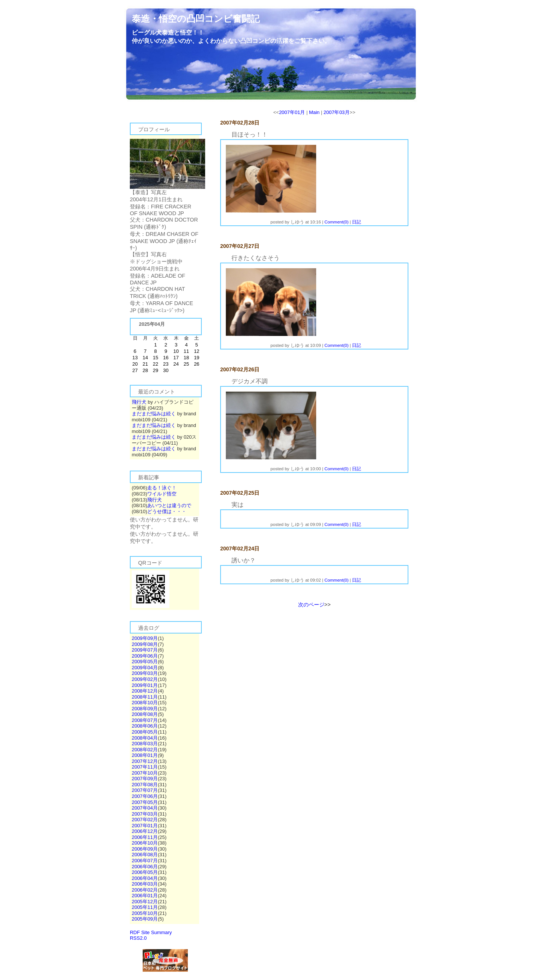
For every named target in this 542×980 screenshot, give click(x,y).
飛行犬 (139, 402)
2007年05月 (145, 802)
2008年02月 (145, 750)
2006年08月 (145, 855)
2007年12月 (145, 761)
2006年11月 (145, 837)
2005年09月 (145, 919)
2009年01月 (145, 685)
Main (314, 112)
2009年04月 (145, 668)
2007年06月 (145, 796)
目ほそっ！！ (250, 134)
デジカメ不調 (250, 381)
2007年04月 (145, 808)
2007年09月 (145, 779)
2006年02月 (145, 890)
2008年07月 (145, 720)
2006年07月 (145, 861)
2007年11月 (145, 767)
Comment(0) (336, 222)
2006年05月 (145, 872)
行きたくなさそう (256, 258)
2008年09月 (145, 709)
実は (238, 505)
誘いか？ (244, 560)
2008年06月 (145, 726)
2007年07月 (145, 790)
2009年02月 (145, 679)
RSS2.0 (138, 938)
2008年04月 (145, 738)
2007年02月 (145, 820)
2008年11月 (145, 697)
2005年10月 (145, 913)
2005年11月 (145, 907)
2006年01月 (145, 896)
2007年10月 (145, 773)
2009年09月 (145, 638)
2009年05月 (145, 662)
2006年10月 (145, 843)
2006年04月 (145, 878)
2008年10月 (145, 703)
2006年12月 (145, 831)
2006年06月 (145, 867)
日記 (356, 222)
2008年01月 (145, 755)
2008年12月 (145, 691)
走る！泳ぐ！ (162, 488)
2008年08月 (145, 714)
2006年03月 (145, 884)
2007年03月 (145, 814)
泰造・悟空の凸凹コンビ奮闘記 (196, 19)
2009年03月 (145, 673)
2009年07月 (145, 650)
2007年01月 (145, 826)
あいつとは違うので (169, 505)
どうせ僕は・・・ (167, 511)
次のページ (311, 605)
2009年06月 (145, 656)
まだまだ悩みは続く (154, 414)
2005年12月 (145, 902)
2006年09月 (145, 849)
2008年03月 (145, 744)
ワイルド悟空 (162, 494)
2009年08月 (145, 644)
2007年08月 (145, 785)
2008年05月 (145, 732)
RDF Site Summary (151, 932)
